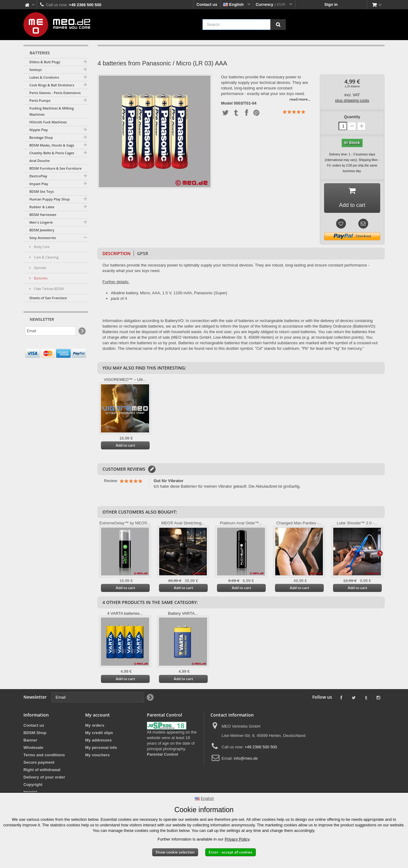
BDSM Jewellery (42, 230)
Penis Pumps (40, 100)
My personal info (101, 748)
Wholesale (33, 748)
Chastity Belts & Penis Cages (52, 153)
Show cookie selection (175, 852)
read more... (300, 99)
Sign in (331, 4)
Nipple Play (39, 130)
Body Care (41, 247)
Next (380, 553)
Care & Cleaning (46, 257)
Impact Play (39, 184)
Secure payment (39, 763)
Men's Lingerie (41, 222)
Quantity (352, 117)
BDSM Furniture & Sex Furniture (55, 168)
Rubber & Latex (42, 207)
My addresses (98, 741)
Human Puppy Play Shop (50, 199)
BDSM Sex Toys (42, 191)
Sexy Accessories (43, 238)
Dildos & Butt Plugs (45, 62)
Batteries (40, 278)
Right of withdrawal (42, 770)
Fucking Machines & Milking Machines (52, 111)
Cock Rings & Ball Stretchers (52, 85)
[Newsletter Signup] (82, 331)
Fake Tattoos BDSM (48, 289)
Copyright (33, 785)
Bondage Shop (41, 137)
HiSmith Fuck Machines (48, 122)
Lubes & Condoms (44, 77)
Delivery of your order (44, 778)
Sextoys (35, 70)
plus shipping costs (352, 100)
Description (117, 254)
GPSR (143, 254)
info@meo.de (246, 759)
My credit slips (99, 733)
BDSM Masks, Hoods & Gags (52, 145)
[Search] (278, 25)
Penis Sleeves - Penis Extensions (55, 93)
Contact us (207, 4)
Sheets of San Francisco (48, 298)
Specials (40, 268)
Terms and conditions (44, 756)
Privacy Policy (237, 839)
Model (227, 103)
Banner (30, 741)
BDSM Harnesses (43, 215)
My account (98, 715)
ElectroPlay (38, 176)
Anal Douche (40, 161)
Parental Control (162, 755)
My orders (95, 726)
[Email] (50, 331)
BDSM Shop (35, 733)
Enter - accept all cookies (231, 852)
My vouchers (97, 756)
